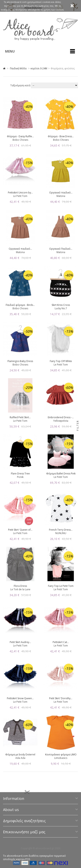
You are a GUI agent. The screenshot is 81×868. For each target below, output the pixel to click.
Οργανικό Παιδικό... (61, 249)
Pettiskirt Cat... (61, 642)
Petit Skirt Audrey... (20, 642)
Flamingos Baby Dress (20, 361)
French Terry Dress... (61, 530)
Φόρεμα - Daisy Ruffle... (20, 136)
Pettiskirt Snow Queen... (20, 698)
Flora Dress (20, 586)
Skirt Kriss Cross (61, 305)
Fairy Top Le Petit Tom (61, 586)
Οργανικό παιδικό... (61, 193)
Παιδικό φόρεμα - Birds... (20, 305)
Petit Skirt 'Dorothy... (61, 698)
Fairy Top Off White (61, 361)
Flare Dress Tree (20, 474)
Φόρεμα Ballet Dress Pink (61, 474)
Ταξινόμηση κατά (21, 85)
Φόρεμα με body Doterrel (20, 754)
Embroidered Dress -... (61, 417)
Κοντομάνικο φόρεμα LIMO (61, 754)
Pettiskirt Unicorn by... (20, 193)
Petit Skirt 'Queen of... (20, 530)
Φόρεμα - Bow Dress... (61, 136)
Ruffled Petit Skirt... (20, 417)
